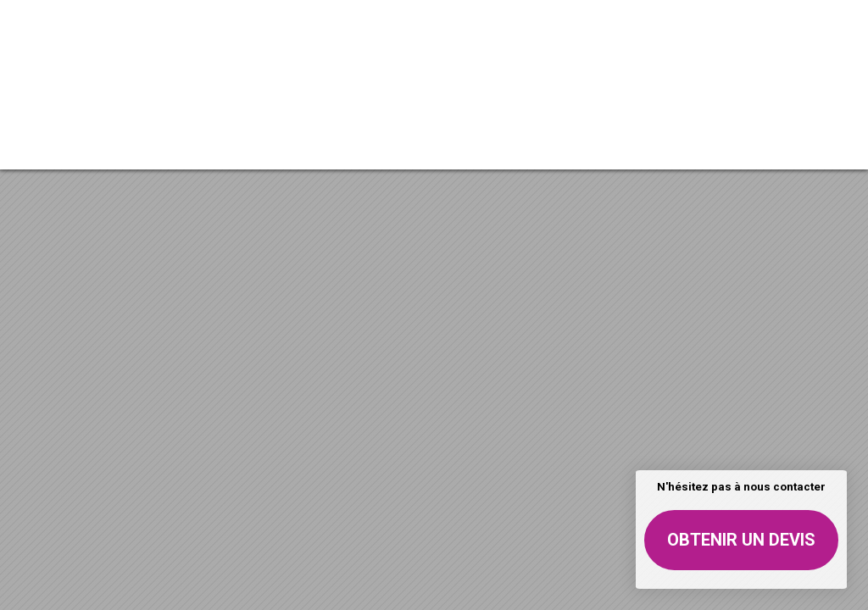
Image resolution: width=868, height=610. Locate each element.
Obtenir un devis (741, 540)
